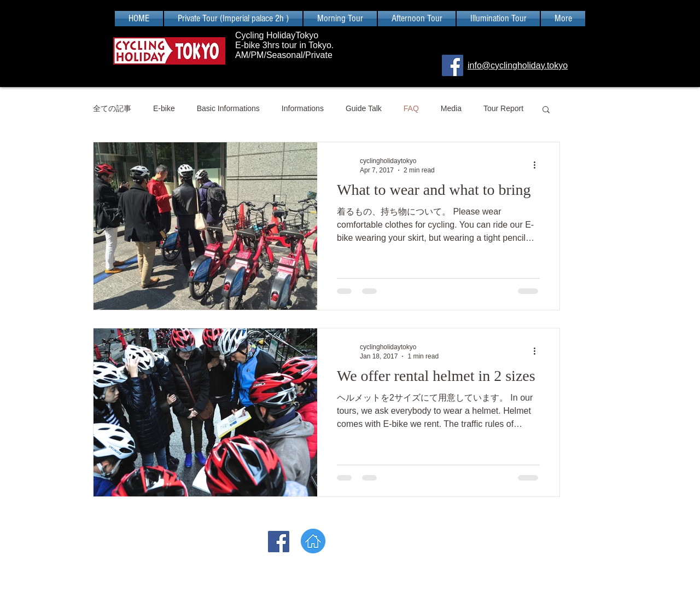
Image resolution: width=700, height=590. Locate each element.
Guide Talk (364, 108)
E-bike (164, 108)
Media (451, 108)
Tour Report (503, 108)
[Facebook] (453, 65)
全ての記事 (112, 108)
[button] (546, 110)
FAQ (411, 108)
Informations (303, 108)
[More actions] (538, 165)
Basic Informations (228, 108)
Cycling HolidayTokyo (278, 35)
